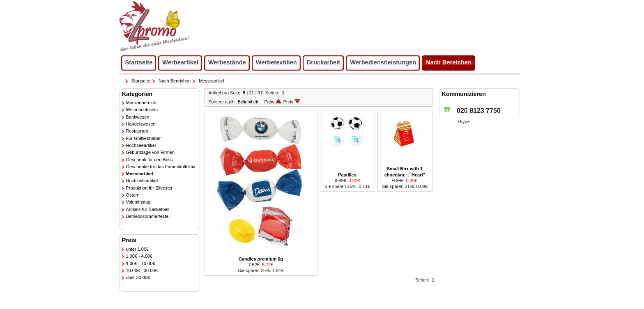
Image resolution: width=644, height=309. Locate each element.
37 (260, 93)
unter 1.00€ (138, 249)
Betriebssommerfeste (147, 216)
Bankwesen (138, 117)
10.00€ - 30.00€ (142, 270)
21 (251, 93)
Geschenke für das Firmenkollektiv (161, 167)
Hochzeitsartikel (142, 181)
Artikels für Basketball (148, 209)
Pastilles (347, 175)
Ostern (133, 195)
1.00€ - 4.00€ (139, 256)
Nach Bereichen (175, 81)
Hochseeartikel (141, 145)
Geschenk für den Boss (149, 160)
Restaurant (137, 131)
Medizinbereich (141, 103)
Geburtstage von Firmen (151, 152)
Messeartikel (212, 81)
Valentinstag (138, 202)
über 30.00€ (138, 277)
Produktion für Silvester (149, 188)
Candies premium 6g (261, 259)
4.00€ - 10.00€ (141, 263)
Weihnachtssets (142, 110)
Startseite (141, 81)
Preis (273, 102)
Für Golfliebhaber (144, 138)
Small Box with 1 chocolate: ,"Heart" (405, 172)
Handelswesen (141, 124)
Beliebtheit (248, 102)
